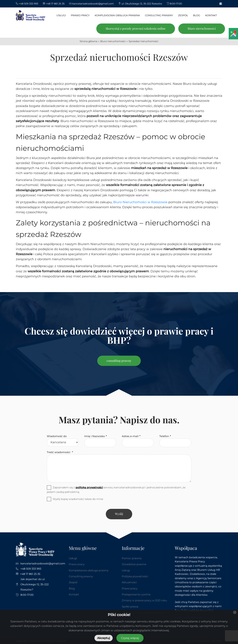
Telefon (164, 436)
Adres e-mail (130, 436)
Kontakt (74, 594)
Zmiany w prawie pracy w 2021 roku (144, 600)
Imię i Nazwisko (95, 436)
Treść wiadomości (59, 452)
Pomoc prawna (132, 558)
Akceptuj (104, 638)
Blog (72, 588)
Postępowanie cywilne (136, 594)
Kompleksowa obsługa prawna (89, 570)
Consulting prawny (81, 576)
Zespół (73, 582)
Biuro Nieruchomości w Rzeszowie (140, 202)
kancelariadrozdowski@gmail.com (43, 563)
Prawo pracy (77, 564)
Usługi (73, 558)
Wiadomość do (57, 436)
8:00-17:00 (27, 595)
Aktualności (129, 582)
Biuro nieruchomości (202, 29)
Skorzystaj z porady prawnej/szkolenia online (136, 29)
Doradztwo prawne (134, 564)
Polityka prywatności (135, 576)
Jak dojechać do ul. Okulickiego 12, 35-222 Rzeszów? (35, 584)
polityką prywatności (89, 487)
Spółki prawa (130, 607)
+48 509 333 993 (31, 569)
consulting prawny (119, 361)
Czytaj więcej (130, 638)
